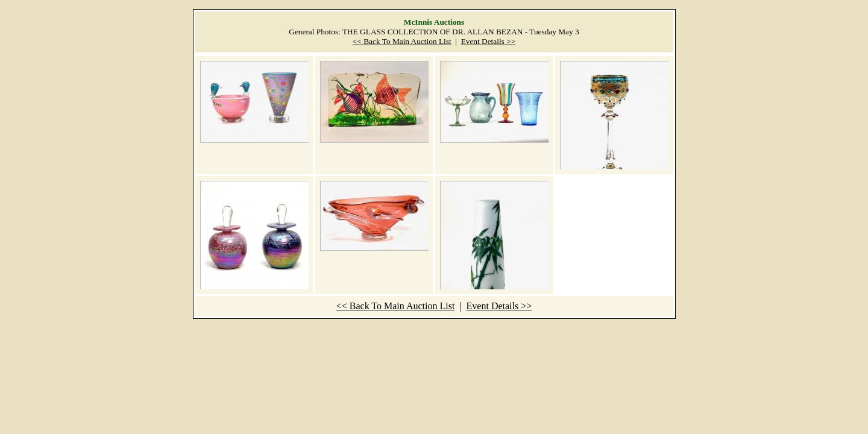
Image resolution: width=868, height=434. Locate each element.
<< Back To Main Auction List (402, 41)
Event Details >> (489, 41)
